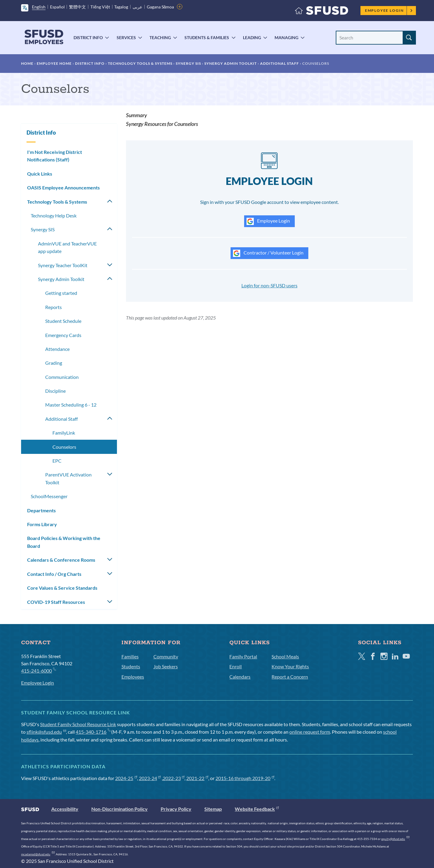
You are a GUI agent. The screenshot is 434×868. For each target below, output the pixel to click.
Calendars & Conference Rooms (61, 560)
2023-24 (150, 778)
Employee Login (389, 10)
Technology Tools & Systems (140, 63)
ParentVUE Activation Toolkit (68, 478)
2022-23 (174, 778)
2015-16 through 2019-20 (245, 778)
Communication (62, 377)
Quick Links (40, 174)
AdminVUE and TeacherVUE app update (67, 247)
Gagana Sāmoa (160, 7)
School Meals (285, 656)
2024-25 (126, 778)
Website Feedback (257, 809)
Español (57, 7)
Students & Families (207, 37)
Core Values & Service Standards (62, 588)
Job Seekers (166, 666)
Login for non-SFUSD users (269, 285)
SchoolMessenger (49, 496)
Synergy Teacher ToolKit (63, 265)
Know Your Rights (290, 666)
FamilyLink (64, 433)
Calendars (240, 677)
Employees (133, 677)
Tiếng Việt (100, 7)
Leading (252, 37)
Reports (53, 307)
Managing (286, 37)
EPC (57, 461)
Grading (54, 363)
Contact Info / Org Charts (54, 574)
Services (126, 37)
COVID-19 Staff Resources (56, 602)
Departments (41, 510)
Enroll (236, 666)
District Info (88, 37)
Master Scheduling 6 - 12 (71, 405)
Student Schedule (63, 321)
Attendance (57, 349)
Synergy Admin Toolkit (231, 63)
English (39, 7)
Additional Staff (280, 63)
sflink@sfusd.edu (46, 732)
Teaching (160, 37)
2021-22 (197, 778)
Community (166, 656)
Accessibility (65, 809)
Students (131, 666)
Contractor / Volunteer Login (268, 253)
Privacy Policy (176, 809)
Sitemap (213, 809)
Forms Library (42, 524)
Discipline (55, 391)
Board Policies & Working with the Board (64, 542)
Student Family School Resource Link (78, 724)
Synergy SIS (188, 63)
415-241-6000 (38, 670)
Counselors (64, 447)
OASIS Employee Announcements (63, 187)
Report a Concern (290, 677)
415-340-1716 (93, 732)
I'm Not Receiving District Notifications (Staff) (55, 156)
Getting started (61, 293)
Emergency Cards (63, 335)
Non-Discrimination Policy (120, 809)
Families (130, 656)
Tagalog (121, 7)
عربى (137, 7)
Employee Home (54, 63)
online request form (310, 732)
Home (27, 63)
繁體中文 (77, 7)
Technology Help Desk (54, 215)
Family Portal (243, 656)
